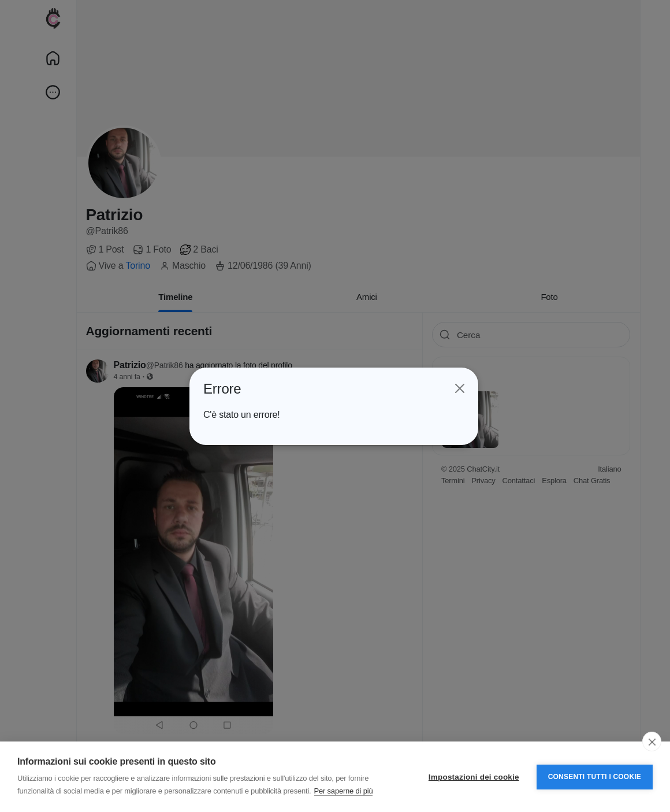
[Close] (459, 388)
